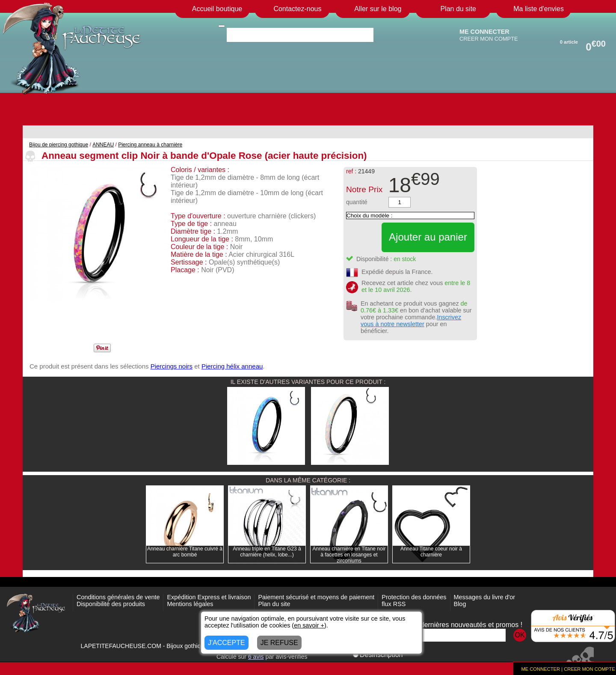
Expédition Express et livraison (209, 597)
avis (256, 657)
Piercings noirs (172, 366)
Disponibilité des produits (111, 604)
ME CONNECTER (484, 32)
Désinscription (378, 655)
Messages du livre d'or (485, 597)
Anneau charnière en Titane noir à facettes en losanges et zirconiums (349, 555)
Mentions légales (190, 604)
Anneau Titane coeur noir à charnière (431, 552)
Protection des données (414, 597)
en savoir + (309, 625)
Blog (460, 604)
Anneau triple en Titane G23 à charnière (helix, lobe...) (267, 552)
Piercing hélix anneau (232, 366)
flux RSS (394, 604)
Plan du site (274, 604)
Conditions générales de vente (118, 597)
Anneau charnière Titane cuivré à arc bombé (185, 552)
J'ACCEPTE (227, 643)
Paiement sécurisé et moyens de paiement (316, 597)
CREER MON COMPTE (489, 39)
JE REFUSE (279, 643)
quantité (357, 202)
